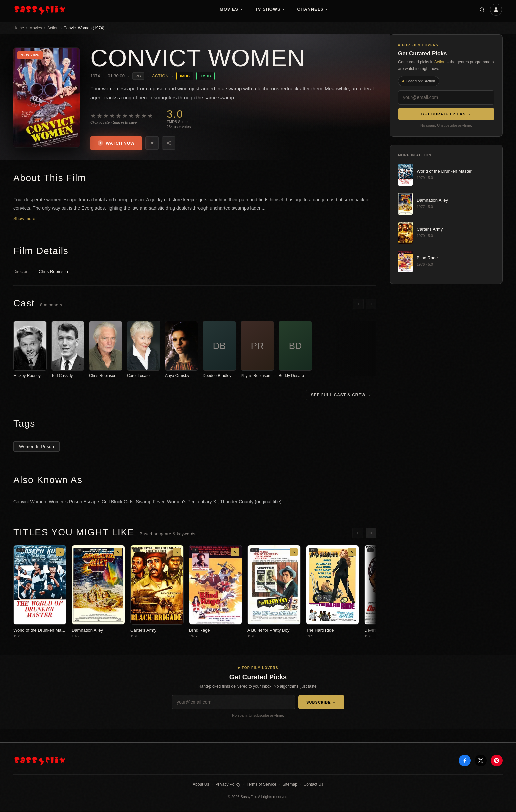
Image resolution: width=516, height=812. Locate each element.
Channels (313, 9)
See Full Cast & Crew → (341, 396)
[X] (481, 761)
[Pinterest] (497, 761)
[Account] (496, 10)
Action (53, 28)
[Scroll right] (371, 305)
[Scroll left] (358, 305)
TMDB (206, 76)
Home (19, 28)
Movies (231, 9)
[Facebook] (465, 761)
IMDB (185, 76)
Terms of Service (261, 785)
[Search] (482, 10)
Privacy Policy (228, 785)
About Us (201, 785)
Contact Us (313, 785)
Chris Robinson (53, 272)
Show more (24, 219)
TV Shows (270, 9)
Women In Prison (36, 447)
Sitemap (290, 785)
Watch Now (117, 143)
